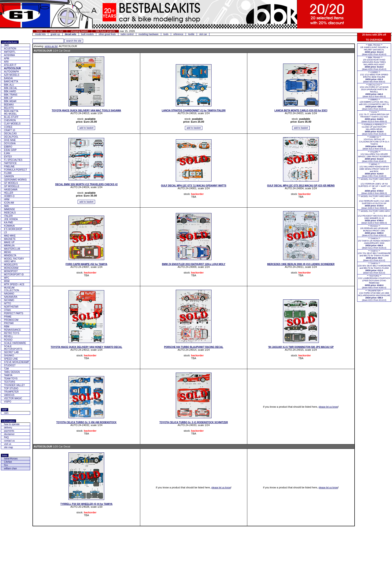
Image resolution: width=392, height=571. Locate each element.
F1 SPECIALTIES (13, 160)
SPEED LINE (11, 359)
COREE (8, 127)
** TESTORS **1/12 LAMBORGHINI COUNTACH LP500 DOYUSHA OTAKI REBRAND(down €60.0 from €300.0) (374, 282)
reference (178, 34)
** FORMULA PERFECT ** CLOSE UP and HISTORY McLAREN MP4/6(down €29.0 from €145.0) (374, 129)
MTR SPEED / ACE (14, 284)
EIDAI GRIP (10, 150)
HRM (7, 199)
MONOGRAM (11, 268)
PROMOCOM (11, 320)
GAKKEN (9, 176)
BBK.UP (8, 98)
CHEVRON (10, 120)
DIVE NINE (10, 140)
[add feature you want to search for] (48, 41)
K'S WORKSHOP (13, 229)
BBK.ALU (9, 85)
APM (7, 58)
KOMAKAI (9, 226)
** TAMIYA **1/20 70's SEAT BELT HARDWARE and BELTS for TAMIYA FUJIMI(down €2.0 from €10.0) (374, 256)
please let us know (328, 407)
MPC (7, 278)
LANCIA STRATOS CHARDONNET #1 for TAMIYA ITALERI (194, 111)
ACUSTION (10, 49)
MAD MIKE (10, 236)
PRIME (8, 317)
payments (9, 431)
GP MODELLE (12, 186)
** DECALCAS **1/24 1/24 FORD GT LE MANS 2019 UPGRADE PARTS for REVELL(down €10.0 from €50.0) (374, 91)
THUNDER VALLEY (14, 385)
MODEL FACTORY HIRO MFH (14, 260)
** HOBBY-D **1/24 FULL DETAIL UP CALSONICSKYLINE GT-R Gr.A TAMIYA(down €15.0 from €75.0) (374, 143)
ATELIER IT (10, 65)
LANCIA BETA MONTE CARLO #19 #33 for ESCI (301, 111)
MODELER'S (11, 265)
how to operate (12, 424)
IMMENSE (10, 209)
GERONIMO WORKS (15, 180)
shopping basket (79, 31)
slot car (203, 34)
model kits (40, 34)
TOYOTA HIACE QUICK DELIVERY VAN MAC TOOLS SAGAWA (86, 111)
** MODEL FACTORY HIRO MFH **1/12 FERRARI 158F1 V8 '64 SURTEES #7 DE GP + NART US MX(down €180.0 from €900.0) (374, 186)
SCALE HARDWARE (15, 343)
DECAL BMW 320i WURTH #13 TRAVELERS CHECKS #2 (86, 184)
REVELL (8, 336)
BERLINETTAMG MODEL (11, 113)
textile (191, 34)
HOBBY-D (9, 196)
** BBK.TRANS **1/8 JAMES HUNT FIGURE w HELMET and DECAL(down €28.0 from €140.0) (374, 50)
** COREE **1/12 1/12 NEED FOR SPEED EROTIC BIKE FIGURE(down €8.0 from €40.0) (374, 77)
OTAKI (7, 310)
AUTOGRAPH (11, 72)
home (39, 31)
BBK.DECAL (11, 88)
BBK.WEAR (10, 101)
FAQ (6, 437)
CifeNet (8, 462)
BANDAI (8, 78)
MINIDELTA (10, 255)
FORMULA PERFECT (16, 170)
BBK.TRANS (11, 95)
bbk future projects (105, 31)
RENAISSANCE (12, 330)
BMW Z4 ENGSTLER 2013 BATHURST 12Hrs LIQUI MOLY (194, 264)
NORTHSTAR (11, 307)
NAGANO (9, 294)
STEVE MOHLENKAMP (17, 362)
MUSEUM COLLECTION (12, 289)
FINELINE (9, 167)
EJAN (7, 153)
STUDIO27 (10, 365)
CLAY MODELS (12, 124)
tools (166, 34)
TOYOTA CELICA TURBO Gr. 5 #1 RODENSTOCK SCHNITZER (194, 422)
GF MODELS (11, 183)
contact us (9, 441)
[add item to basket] (86, 128)
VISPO (8, 402)
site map (8, 447)
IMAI (6, 206)
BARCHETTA (11, 82)
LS (5, 232)
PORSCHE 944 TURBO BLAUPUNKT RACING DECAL (194, 347)
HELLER (9, 193)
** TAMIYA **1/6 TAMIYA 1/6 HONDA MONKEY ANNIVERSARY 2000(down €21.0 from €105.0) (374, 243)
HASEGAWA (11, 190)
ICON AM (9, 203)
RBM (7, 327)
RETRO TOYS (12, 333)
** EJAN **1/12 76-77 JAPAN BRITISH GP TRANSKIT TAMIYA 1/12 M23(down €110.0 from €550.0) (374, 117)
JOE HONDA (11, 219)
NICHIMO (9, 300)
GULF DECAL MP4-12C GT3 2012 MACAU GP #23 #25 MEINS (301, 186)
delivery (8, 428)
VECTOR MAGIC (13, 398)
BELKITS (9, 108)
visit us (8, 444)
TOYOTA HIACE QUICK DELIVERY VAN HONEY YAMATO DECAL (86, 347)
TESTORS (10, 382)
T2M (6, 369)
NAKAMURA (11, 297)
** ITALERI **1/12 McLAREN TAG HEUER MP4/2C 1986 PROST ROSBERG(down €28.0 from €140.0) (374, 157)
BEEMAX (9, 105)
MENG (8, 252)
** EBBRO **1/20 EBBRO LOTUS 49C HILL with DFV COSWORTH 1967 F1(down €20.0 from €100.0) (374, 104)
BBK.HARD (10, 91)
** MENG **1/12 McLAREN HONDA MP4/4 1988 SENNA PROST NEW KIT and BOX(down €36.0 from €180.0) (374, 170)
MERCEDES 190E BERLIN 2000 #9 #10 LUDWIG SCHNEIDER (301, 264)
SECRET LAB (11, 352)
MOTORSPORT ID (14, 275)
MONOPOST (11, 271)
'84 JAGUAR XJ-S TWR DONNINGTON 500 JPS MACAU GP (301, 347)
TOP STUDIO (11, 388)
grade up (55, 34)
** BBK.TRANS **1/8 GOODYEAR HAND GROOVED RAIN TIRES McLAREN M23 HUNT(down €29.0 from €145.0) (374, 63)
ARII (6, 62)
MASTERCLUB (12, 249)
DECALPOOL (11, 137)
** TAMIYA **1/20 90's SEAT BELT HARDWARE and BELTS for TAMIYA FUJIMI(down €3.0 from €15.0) (374, 268)
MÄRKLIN (9, 246)
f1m (6, 465)
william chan (10, 468)
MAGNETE (10, 239)
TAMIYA (8, 375)
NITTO (8, 304)
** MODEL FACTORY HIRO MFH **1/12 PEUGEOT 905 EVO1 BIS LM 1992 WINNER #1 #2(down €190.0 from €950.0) (374, 217)
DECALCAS (10, 134)
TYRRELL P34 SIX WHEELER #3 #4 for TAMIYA (87, 504)
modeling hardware (149, 34)
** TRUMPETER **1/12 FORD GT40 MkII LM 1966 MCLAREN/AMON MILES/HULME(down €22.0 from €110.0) (374, 295)
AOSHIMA (9, 55)
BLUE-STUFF (11, 117)
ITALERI (8, 216)
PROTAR (9, 323)
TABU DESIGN (12, 372)
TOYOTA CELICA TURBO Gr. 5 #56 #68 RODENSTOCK (86, 422)
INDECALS (10, 213)
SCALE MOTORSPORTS (13, 348)
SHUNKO (9, 356)
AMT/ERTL (10, 52)
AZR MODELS (12, 75)
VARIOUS (9, 395)
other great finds (107, 34)
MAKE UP (9, 242)
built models (87, 34)
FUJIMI (8, 173)
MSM (7, 281)
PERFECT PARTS (14, 313)
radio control (127, 34)
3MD (6, 45)
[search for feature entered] (74, 41)
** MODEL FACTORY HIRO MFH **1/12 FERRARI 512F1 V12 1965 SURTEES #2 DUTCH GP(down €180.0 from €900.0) (374, 202)
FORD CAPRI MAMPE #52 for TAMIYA (86, 264)
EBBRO (8, 147)
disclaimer (9, 434)
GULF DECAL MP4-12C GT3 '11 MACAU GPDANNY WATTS (194, 186)
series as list (57, 31)
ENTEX (8, 157)
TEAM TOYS (11, 379)
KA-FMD (8, 223)
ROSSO (8, 340)
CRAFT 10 (10, 130)
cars (6, 413)
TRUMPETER (11, 392)
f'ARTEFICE (10, 163)
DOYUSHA (10, 143)
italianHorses (11, 459)
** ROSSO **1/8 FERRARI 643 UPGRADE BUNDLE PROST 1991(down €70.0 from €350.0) (374, 231)
